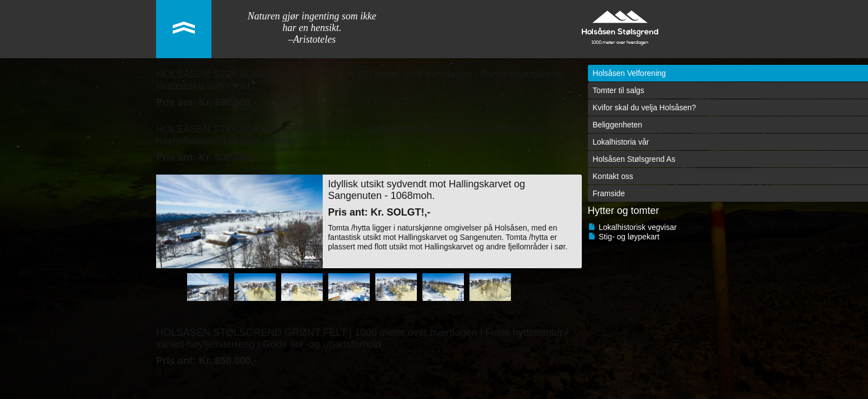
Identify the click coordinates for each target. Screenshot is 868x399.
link (184, 29)
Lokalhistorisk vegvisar (638, 227)
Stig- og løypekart (629, 237)
